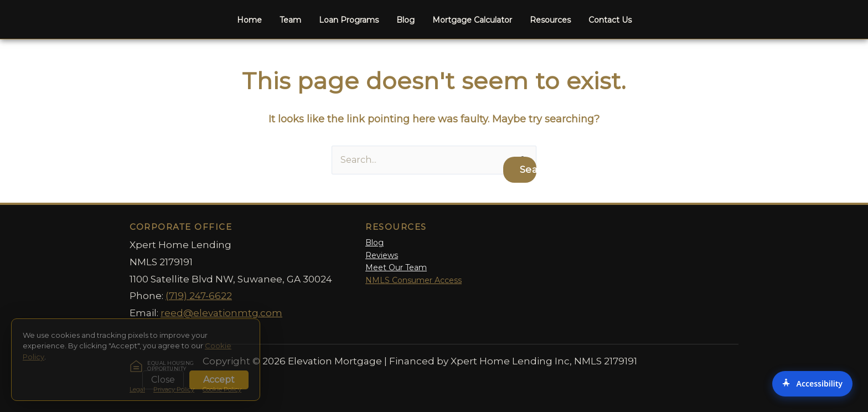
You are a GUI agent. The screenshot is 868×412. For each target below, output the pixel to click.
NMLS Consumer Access (414, 280)
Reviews (382, 255)
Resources (550, 20)
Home (249, 20)
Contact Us (610, 20)
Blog (405, 20)
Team (290, 20)
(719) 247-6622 (199, 296)
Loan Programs (349, 20)
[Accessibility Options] (812, 384)
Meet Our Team (396, 267)
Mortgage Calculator (472, 20)
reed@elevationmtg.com (221, 313)
